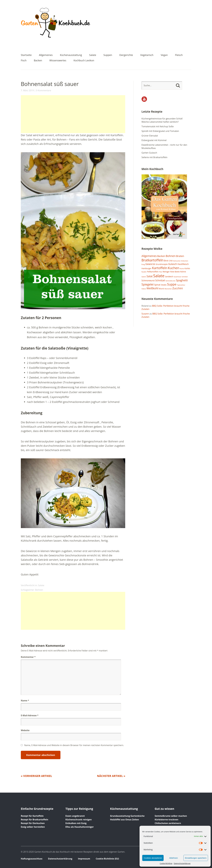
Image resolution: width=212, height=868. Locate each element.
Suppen (108, 55)
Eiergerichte (126, 55)
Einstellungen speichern (196, 858)
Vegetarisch (147, 55)
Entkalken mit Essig (76, 823)
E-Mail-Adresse (30, 715)
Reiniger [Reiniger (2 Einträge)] (166, 272)
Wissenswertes (58, 61)
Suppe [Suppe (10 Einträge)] (172, 284)
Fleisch (179, 55)
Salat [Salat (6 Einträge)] (150, 276)
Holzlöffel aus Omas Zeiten (125, 820)
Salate (93, 55)
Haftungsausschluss (32, 859)
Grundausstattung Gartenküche (127, 816)
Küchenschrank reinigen (79, 820)
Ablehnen (174, 858)
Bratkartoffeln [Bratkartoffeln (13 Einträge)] (153, 260)
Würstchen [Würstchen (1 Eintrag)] (168, 289)
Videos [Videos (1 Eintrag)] (144, 289)
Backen (38, 61)
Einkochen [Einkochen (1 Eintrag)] (185, 261)
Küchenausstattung (71, 55)
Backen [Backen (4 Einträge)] (161, 256)
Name (25, 701)
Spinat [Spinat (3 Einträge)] (157, 285)
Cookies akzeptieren (153, 858)
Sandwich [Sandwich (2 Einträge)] (169, 276)
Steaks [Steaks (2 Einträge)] (164, 285)
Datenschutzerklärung (182, 863)
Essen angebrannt (75, 816)
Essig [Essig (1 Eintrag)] (143, 264)
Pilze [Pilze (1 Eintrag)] (161, 272)
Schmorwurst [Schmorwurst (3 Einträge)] (148, 280)
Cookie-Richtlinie (166, 863)
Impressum (84, 859)
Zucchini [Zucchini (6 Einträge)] (178, 288)
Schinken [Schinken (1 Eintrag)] (185, 277)
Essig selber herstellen (33, 827)
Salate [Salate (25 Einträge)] (159, 276)
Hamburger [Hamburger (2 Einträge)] (146, 268)
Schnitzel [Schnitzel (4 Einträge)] (160, 280)
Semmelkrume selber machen (171, 816)
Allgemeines (46, 55)
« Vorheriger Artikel (36, 776)
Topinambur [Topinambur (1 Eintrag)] (181, 285)
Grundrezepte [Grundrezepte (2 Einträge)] (162, 264)
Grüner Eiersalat (150, 136)
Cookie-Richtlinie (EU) (107, 859)
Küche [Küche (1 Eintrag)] (182, 269)
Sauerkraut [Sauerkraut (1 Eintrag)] (177, 277)
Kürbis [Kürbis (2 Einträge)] (187, 268)
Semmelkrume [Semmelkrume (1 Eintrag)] (170, 281)
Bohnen (39, 590)
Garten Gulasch (149, 153)
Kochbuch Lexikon (84, 61)
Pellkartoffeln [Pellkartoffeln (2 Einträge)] (153, 272)
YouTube (144, 99)
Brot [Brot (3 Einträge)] (166, 261)
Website (25, 730)
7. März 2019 (27, 90)
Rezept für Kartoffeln (32, 816)
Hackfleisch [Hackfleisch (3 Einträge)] (183, 264)
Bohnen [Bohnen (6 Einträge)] (171, 256)
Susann (145, 314)
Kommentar (28, 657)
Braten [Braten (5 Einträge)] (180, 256)
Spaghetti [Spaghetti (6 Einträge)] (182, 280)
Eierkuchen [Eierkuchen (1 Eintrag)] (177, 261)
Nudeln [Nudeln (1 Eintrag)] (144, 272)
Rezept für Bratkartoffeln (34, 820)
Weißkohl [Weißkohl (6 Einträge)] (152, 288)
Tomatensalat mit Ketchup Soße (158, 126)
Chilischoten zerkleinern (168, 823)
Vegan (164, 55)
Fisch (24, 61)
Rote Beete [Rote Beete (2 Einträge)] (175, 272)
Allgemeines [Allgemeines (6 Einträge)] (149, 256)
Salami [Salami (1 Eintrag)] (144, 277)
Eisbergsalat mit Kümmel (154, 140)
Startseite (26, 55)
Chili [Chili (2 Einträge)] (171, 261)
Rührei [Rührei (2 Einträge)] (183, 272)
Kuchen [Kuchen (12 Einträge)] (174, 268)
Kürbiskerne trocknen (167, 820)
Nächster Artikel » (111, 776)
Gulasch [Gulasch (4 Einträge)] (173, 264)
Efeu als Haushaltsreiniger (80, 827)
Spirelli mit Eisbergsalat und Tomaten (160, 131)
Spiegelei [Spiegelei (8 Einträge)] (148, 284)
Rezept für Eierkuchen (33, 823)
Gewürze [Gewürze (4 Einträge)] (150, 264)
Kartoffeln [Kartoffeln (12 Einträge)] (160, 268)
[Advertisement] (73, 114)
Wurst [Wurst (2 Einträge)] (161, 289)
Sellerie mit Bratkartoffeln (154, 157)
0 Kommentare (44, 90)
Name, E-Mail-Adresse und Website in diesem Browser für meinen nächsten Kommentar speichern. (74, 745)
